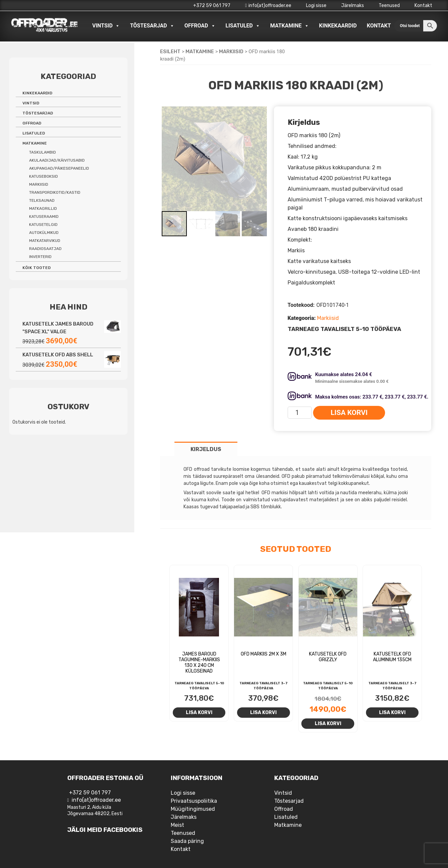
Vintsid (106, 26)
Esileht (170, 52)
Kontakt (423, 6)
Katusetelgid (43, 225)
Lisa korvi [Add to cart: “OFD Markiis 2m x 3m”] (263, 712)
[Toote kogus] (300, 413)
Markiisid (231, 52)
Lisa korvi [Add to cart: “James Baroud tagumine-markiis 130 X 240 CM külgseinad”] (199, 712)
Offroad (200, 26)
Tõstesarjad (152, 26)
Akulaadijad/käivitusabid (57, 160)
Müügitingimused (193, 809)
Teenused (389, 6)
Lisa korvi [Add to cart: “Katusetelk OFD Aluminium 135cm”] (392, 712)
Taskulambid (43, 152)
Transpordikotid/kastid (55, 192)
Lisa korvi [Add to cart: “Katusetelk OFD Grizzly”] (328, 723)
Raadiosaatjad (45, 249)
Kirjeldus (206, 449)
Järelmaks (353, 6)
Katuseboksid (44, 176)
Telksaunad (42, 200)
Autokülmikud (44, 233)
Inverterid (40, 257)
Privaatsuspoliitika (194, 801)
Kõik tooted (36, 268)
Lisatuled (243, 26)
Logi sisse (316, 6)
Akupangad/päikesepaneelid (59, 168)
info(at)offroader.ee (268, 6)
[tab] (206, 449)
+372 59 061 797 (212, 6)
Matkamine (290, 26)
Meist (177, 825)
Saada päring (187, 841)
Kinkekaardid (338, 26)
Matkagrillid (43, 208)
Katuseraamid (44, 216)
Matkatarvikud (45, 241)
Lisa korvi (349, 413)
